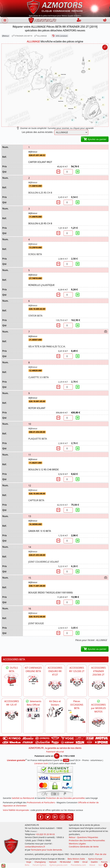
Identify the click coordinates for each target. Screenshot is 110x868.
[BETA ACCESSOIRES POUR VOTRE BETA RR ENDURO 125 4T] (12, 715)
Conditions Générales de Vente (84, 847)
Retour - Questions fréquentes (84, 837)
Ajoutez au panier (95, 139)
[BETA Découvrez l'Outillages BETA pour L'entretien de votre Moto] (12, 679)
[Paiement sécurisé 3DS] (55, 781)
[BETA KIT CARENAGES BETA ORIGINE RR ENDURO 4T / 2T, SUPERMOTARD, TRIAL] (33, 679)
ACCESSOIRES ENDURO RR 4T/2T (55, 671)
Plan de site (101, 854)
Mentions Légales (77, 844)
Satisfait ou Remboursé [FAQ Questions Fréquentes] (23, 798)
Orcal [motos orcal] (85, 862)
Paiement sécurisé (55, 752)
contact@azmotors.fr (35, 847)
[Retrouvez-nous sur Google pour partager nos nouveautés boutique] (55, 817)
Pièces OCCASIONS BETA (77, 705)
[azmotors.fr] (42, 20)
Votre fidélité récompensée (16, 810)
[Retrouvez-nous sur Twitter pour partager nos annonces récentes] (48, 817)
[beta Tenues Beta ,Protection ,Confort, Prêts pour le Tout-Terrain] (33, 713)
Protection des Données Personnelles (87, 840)
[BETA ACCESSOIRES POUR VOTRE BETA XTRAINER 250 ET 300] (98, 685)
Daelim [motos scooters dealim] (94, 862)
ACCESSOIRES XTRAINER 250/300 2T (98, 671)
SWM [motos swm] (76, 862)
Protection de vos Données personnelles (65, 798)
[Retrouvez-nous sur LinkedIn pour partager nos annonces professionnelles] (69, 817)
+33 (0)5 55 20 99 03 (45, 834)
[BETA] (98, 722)
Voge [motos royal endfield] (29, 862)
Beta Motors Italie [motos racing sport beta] (76, 859)
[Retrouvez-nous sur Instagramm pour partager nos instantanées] (62, 817)
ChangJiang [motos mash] (40, 862)
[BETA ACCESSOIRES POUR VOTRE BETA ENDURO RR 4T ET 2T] (55, 685)
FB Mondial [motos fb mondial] (65, 862)
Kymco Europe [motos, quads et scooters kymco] (95, 859)
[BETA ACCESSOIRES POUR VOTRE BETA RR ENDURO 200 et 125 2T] (77, 682)
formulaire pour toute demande (46, 850)
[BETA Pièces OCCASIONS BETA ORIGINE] (77, 716)
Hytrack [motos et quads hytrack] (53, 862)
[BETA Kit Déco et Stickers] (55, 712)
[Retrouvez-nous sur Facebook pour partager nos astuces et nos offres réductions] (41, 817)
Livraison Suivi (41, 763)
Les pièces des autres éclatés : (38, 132)
